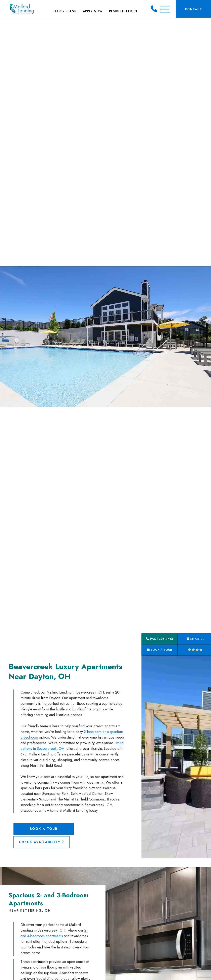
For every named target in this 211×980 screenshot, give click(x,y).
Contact (194, 9)
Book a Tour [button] (160, 650)
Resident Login (123, 11)
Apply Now (93, 11)
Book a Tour (44, 829)
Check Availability (41, 842)
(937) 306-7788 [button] (160, 639)
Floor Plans (65, 11)
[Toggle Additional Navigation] (165, 9)
